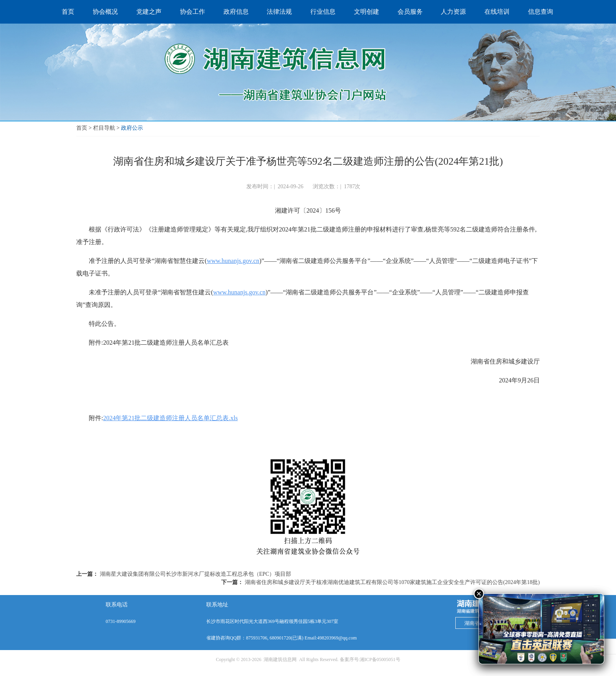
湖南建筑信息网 (280, 659)
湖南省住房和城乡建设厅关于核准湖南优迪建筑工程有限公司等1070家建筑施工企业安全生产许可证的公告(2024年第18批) (392, 582)
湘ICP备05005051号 (380, 659)
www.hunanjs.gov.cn (233, 261)
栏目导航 (104, 128)
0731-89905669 (121, 621)
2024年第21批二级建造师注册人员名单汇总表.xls (170, 418)
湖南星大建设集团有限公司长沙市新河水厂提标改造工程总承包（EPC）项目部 (196, 574)
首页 (82, 128)
